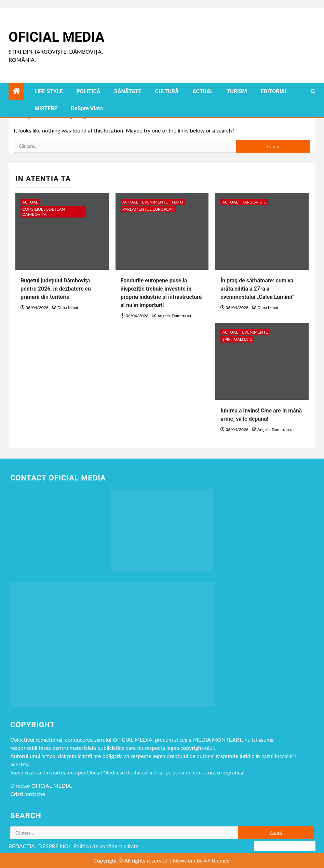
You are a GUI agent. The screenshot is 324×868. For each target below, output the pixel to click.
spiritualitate (237, 339)
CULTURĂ (167, 91)
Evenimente (155, 202)
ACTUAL (203, 91)
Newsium (184, 860)
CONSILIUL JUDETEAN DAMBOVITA (44, 212)
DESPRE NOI (54, 846)
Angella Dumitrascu (175, 316)
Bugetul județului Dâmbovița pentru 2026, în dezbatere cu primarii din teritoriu (56, 289)
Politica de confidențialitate (106, 846)
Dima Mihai (68, 307)
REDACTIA (22, 846)
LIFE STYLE (49, 91)
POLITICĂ (89, 91)
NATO (178, 202)
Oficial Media (56, 37)
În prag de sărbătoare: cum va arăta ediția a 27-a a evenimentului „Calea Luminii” (257, 289)
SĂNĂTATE (128, 91)
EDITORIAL (274, 91)
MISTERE (46, 108)
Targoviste (254, 202)
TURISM (237, 91)
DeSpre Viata (87, 108)
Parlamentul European (148, 209)
